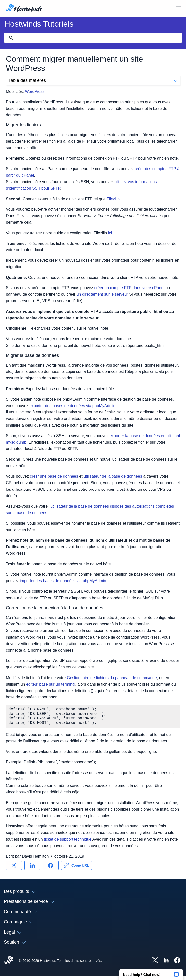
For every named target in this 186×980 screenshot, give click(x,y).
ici (110, 233)
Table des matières (93, 80)
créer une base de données (54, 476)
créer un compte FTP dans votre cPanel (129, 288)
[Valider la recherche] (11, 38)
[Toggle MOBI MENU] (179, 8)
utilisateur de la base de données (113, 476)
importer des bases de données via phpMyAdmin (63, 581)
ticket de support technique (68, 843)
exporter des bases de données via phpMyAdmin (72, 406)
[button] (151, 973)
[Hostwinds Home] (9, 965)
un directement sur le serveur (102, 294)
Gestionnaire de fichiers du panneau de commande (112, 678)
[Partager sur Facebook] (51, 869)
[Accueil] (24, 8)
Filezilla (113, 199)
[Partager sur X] (14, 869)
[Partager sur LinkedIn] (32, 869)
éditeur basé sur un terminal (51, 684)
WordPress (35, 92)
